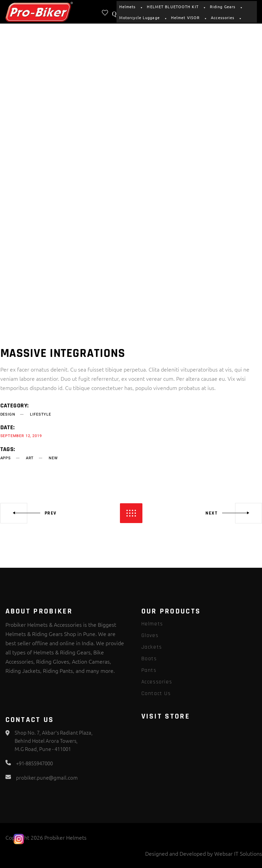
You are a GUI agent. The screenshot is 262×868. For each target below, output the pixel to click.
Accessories (226, 17)
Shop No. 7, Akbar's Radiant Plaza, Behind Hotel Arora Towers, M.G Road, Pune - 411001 (54, 741)
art (30, 458)
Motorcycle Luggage (142, 17)
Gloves (150, 635)
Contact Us (156, 693)
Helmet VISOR (188, 17)
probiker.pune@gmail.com (47, 777)
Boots (149, 659)
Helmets (130, 6)
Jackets (152, 647)
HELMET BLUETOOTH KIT (175, 6)
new (53, 458)
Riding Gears (226, 6)
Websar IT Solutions (238, 853)
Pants (149, 670)
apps (6, 458)
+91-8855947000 (34, 763)
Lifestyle (40, 414)
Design (8, 414)
